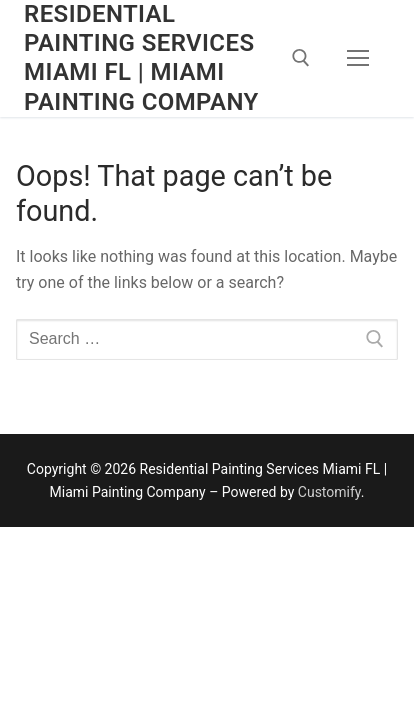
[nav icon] (358, 59)
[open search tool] (301, 58)
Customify (329, 492)
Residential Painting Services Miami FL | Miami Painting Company (141, 58)
